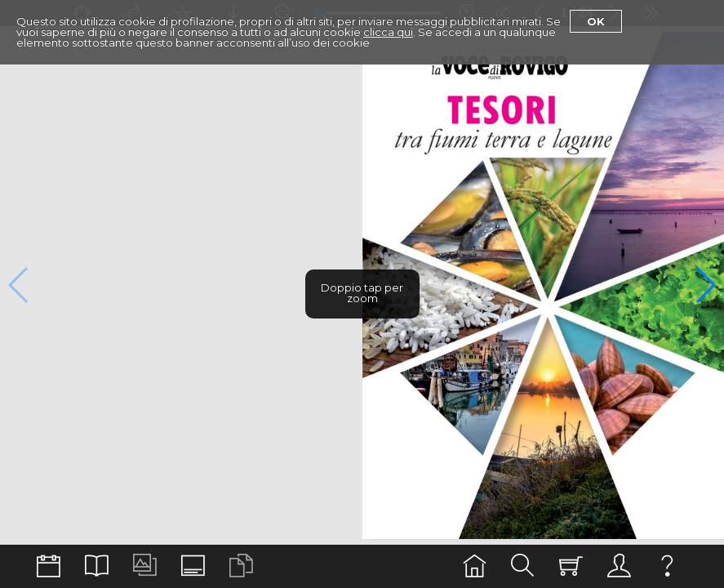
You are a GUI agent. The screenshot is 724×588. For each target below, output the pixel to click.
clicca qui (388, 32)
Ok (596, 21)
